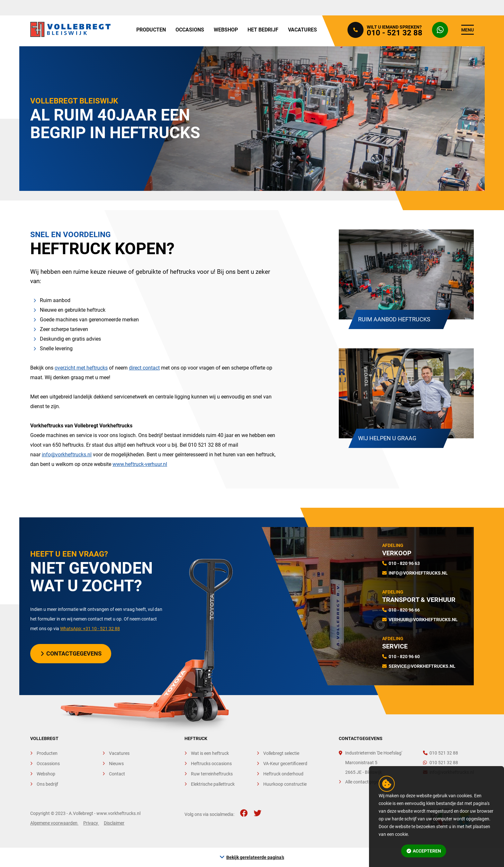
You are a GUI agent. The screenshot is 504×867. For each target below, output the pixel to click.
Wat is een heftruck (210, 753)
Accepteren (424, 851)
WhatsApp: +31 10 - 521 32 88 (90, 629)
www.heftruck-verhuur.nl (140, 464)
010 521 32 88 (441, 753)
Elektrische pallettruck (213, 784)
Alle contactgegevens (366, 782)
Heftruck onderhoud (283, 774)
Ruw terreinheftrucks (212, 774)
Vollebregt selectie (281, 753)
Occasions (190, 30)
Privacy (91, 823)
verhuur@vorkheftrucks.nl (423, 620)
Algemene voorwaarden (54, 823)
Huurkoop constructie (285, 784)
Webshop (226, 30)
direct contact (144, 368)
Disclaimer (114, 823)
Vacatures (302, 30)
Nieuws (116, 764)
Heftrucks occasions (211, 764)
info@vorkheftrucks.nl (67, 455)
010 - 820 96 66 (404, 610)
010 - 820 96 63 (404, 563)
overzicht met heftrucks (81, 368)
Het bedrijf (263, 30)
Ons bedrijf (47, 784)
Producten (151, 30)
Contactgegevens (71, 653)
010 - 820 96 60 (404, 657)
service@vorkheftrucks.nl (422, 666)
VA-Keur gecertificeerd (285, 764)
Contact (117, 774)
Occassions (48, 764)
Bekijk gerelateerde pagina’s (255, 857)
